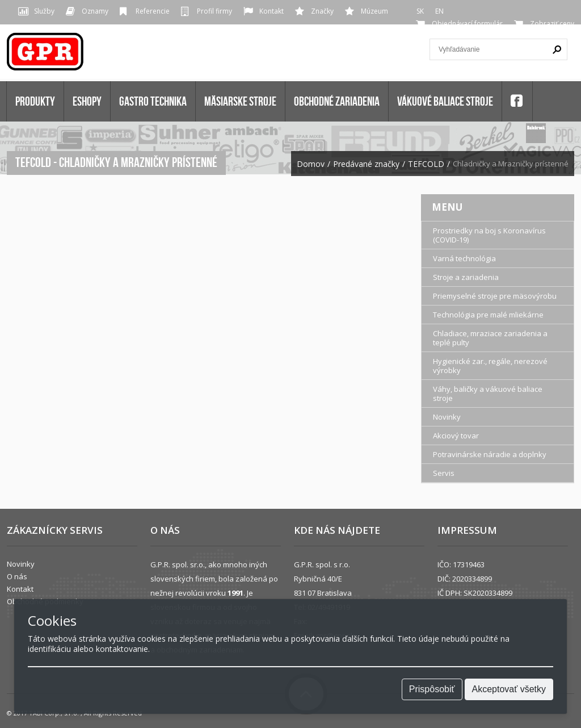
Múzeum (374, 11)
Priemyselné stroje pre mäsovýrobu (495, 296)
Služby (44, 11)
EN (439, 11)
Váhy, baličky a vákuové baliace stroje (488, 394)
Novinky (447, 417)
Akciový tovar (456, 436)
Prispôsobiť (432, 689)
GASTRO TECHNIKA (153, 101)
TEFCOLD (426, 164)
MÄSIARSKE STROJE (240, 101)
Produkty (35, 101)
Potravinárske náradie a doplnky (490, 454)
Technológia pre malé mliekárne (488, 315)
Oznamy (95, 11)
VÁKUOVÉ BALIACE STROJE (445, 101)
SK (420, 11)
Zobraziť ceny (552, 24)
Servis (444, 473)
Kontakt (271, 11)
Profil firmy (214, 11)
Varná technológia (464, 258)
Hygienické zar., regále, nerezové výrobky (490, 366)
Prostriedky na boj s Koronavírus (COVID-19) (489, 235)
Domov (311, 164)
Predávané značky (366, 164)
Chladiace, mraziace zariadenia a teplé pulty (490, 338)
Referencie (153, 11)
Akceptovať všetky (509, 689)
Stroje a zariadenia (466, 277)
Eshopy (87, 101)
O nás (17, 576)
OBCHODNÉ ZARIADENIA (337, 101)
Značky (322, 11)
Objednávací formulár (467, 24)
